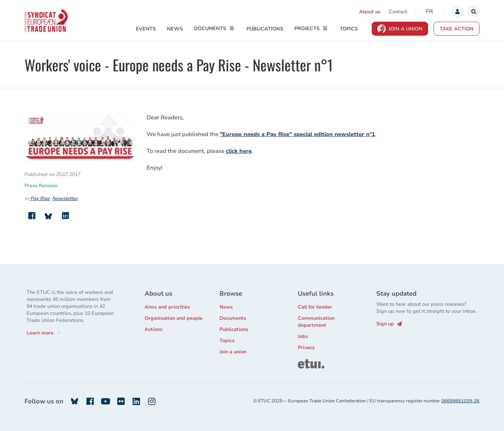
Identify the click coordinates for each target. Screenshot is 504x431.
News (175, 29)
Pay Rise (40, 199)
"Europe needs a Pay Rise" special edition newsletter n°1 (297, 134)
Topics (349, 29)
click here (239, 151)
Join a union (233, 352)
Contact (398, 12)
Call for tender (315, 307)
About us (370, 12)
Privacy (306, 348)
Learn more (40, 333)
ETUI (303, 362)
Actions (153, 329)
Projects (307, 29)
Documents (210, 29)
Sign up (389, 324)
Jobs (303, 336)
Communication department (316, 322)
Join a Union (405, 29)
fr (429, 12)
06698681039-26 (460, 401)
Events (146, 29)
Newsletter (65, 199)
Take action (457, 29)
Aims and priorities (167, 307)
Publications (265, 29)
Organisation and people (174, 318)
